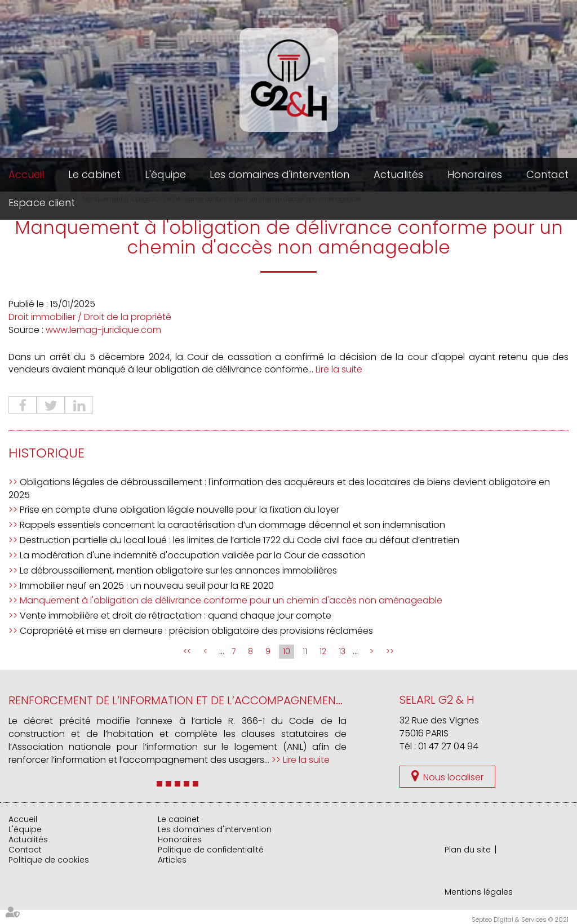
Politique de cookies (49, 860)
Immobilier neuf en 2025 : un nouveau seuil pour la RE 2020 (147, 586)
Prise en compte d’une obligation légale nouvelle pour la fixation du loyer (179, 510)
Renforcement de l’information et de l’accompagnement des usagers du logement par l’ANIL (280, 700)
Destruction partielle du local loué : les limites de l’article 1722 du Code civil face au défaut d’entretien (239, 540)
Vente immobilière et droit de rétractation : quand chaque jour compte (176, 616)
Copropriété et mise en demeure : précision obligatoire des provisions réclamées (196, 631)
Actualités (398, 174)
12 (323, 651)
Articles (172, 860)
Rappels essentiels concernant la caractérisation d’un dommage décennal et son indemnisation (232, 525)
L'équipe (165, 174)
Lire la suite (339, 369)
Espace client (42, 203)
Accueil (26, 174)
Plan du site (468, 850)
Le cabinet (94, 174)
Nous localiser (453, 777)
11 (305, 651)
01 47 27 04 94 (448, 746)
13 (342, 651)
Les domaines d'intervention (279, 174)
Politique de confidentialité (211, 850)
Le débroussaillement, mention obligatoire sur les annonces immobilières (178, 570)
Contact (547, 174)
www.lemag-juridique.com (103, 330)
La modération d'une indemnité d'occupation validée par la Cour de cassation (193, 555)
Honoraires (475, 174)
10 (287, 651)
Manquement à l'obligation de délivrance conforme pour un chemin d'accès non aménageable (231, 600)
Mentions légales (479, 892)
